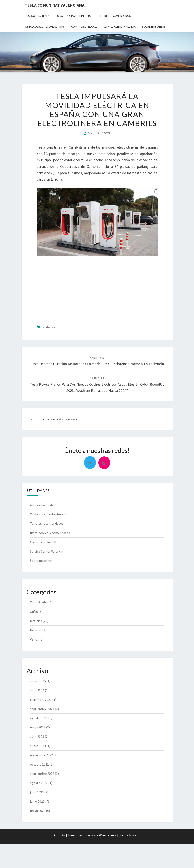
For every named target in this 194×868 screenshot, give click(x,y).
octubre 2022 (39, 764)
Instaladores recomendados (45, 27)
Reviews (36, 630)
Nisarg (135, 835)
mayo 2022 (38, 811)
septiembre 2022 (42, 774)
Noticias (49, 327)
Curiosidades (39, 602)
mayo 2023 (38, 727)
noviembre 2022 (41, 755)
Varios (34, 639)
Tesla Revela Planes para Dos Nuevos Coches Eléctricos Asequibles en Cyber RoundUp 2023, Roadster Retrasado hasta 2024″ (97, 385)
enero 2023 (38, 746)
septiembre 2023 (42, 709)
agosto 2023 (39, 718)
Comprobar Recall (84, 27)
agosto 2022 (39, 783)
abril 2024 (37, 690)
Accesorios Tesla (37, 16)
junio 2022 (37, 801)
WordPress (108, 835)
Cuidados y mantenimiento (73, 16)
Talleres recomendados (114, 16)
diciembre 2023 (41, 700)
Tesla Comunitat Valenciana (55, 5)
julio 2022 (37, 792)
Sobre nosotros (154, 27)
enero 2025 (38, 681)
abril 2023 (37, 736)
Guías (34, 612)
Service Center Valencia (120, 27)
